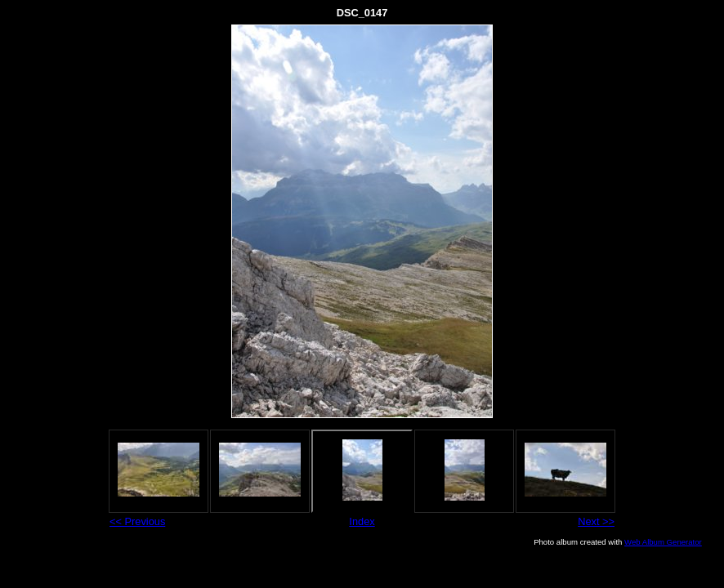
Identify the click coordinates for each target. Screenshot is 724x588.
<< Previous (137, 521)
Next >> (596, 521)
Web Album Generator (663, 542)
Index (362, 521)
